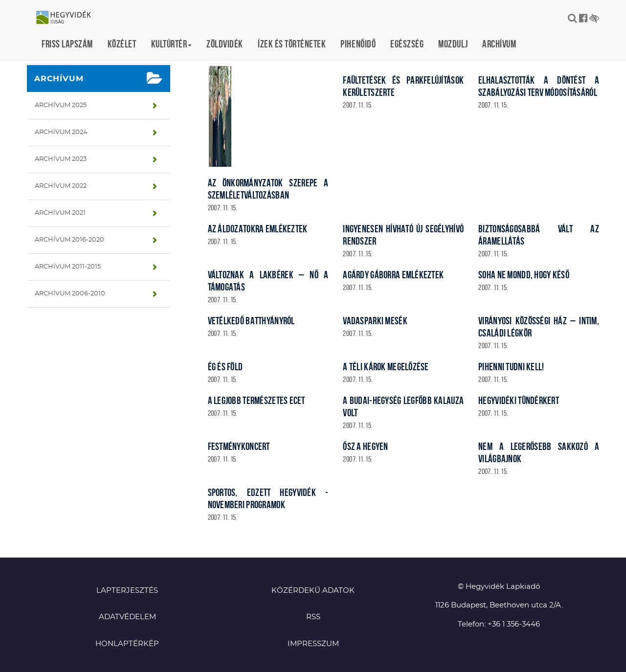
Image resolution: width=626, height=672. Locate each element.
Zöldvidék (225, 44)
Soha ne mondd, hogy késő (524, 275)
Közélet (122, 44)
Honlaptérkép (127, 644)
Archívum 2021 (60, 213)
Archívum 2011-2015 (68, 267)
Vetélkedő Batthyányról (251, 321)
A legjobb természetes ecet (257, 400)
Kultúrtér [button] (172, 44)
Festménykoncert (239, 446)
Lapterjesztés (127, 591)
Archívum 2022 (61, 186)
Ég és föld (225, 367)
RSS (313, 617)
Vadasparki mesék (375, 321)
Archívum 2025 (61, 105)
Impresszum (313, 644)
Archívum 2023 (61, 159)
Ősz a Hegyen (365, 446)
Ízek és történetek (292, 44)
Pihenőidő (358, 44)
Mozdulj (453, 44)
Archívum (499, 44)
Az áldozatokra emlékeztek (258, 229)
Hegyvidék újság (68, 18)
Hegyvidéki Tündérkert (519, 400)
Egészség (407, 44)
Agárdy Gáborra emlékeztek (393, 275)
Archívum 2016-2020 (69, 240)
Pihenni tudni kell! (511, 367)
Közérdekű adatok (313, 591)
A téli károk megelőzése (386, 367)
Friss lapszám (67, 44)
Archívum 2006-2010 (70, 294)
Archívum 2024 (61, 132)
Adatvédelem (127, 617)
